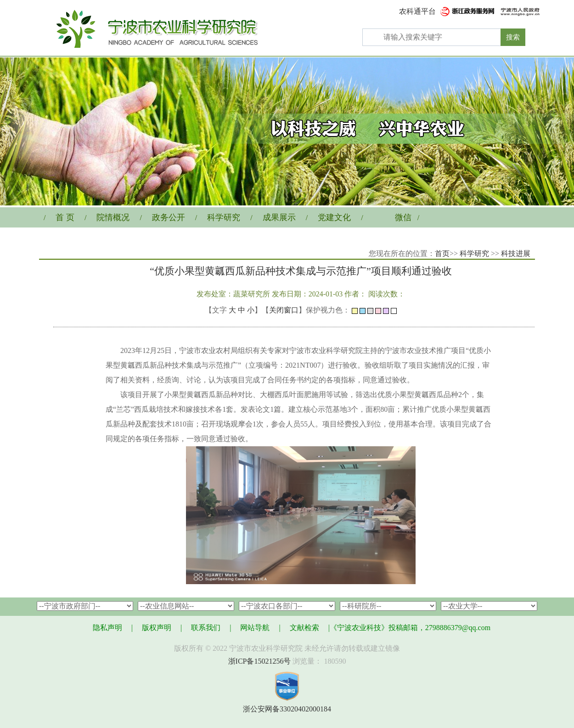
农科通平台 (417, 11)
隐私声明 (107, 628)
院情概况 (113, 217)
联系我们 (206, 628)
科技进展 (516, 253)
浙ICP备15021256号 (260, 661)
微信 (403, 217)
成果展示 (279, 217)
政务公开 (169, 217)
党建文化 (334, 217)
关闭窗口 (284, 310)
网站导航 (255, 628)
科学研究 (224, 217)
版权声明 (157, 628)
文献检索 (304, 628)
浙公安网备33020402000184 (287, 709)
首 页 (65, 217)
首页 (442, 253)
